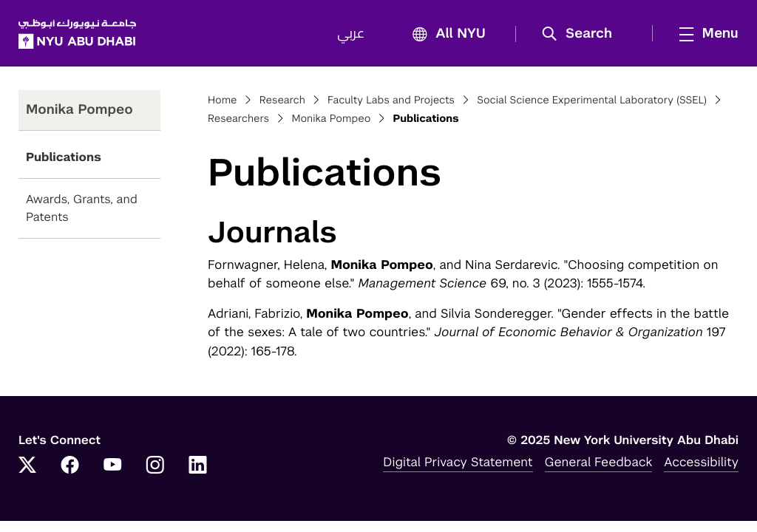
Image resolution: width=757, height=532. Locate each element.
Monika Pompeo (331, 119)
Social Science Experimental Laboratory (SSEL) (592, 100)
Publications (64, 157)
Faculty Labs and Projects (391, 100)
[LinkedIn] (198, 466)
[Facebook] (70, 466)
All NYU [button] (445, 34)
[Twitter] (27, 466)
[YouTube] (112, 466)
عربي (351, 34)
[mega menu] (705, 33)
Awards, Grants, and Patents (82, 208)
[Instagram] (155, 466)
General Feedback (599, 462)
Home (223, 100)
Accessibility (701, 462)
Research (282, 100)
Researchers (238, 119)
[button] (582, 34)
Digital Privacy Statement (458, 462)
